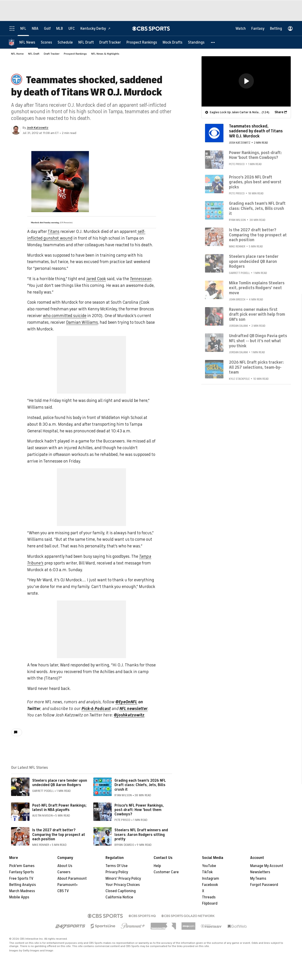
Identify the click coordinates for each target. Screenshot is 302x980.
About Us (65, 866)
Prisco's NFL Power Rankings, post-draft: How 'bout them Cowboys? (139, 810)
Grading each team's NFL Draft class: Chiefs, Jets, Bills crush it (257, 208)
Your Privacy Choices (123, 885)
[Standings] (196, 42)
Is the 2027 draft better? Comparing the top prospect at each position (59, 834)
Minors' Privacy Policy (123, 879)
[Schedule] (65, 42)
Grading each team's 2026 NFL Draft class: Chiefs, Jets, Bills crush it (140, 785)
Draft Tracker (52, 54)
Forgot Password (264, 885)
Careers (64, 872)
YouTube (209, 866)
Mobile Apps (19, 897)
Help (157, 866)
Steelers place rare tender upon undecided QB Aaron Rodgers (60, 783)
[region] (246, 81)
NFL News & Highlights (105, 54)
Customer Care (166, 872)
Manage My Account (267, 866)
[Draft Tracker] (110, 42)
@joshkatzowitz (129, 715)
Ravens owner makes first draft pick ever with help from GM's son (257, 314)
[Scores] (46, 42)
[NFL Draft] (86, 42)
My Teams (258, 879)
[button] (213, 42)
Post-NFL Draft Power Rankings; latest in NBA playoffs (59, 808)
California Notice (119, 897)
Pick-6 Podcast (96, 709)
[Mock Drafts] (173, 42)
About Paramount (72, 879)
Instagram (211, 879)
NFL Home (17, 54)
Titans (54, 232)
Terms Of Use (117, 866)
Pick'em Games (22, 866)
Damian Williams (82, 322)
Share (279, 112)
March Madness (22, 891)
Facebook (210, 885)
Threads (209, 897)
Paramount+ (68, 885)
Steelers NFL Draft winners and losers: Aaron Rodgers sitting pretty (141, 834)
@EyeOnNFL (126, 702)
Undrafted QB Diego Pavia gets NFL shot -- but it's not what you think (258, 340)
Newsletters (260, 872)
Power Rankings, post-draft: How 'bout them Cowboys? (255, 155)
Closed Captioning (121, 891)
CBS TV (63, 891)
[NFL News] (27, 42)
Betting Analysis (23, 885)
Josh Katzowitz (38, 128)
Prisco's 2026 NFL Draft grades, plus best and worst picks (255, 182)
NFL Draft (34, 54)
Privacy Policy (117, 872)
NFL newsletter (134, 709)
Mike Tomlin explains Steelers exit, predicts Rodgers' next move (257, 288)
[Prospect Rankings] (142, 42)
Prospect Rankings (75, 54)
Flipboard (210, 903)
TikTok (207, 872)
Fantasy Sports (22, 872)
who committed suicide (65, 316)
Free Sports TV (21, 879)
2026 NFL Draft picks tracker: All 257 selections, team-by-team (256, 367)
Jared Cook (96, 279)
